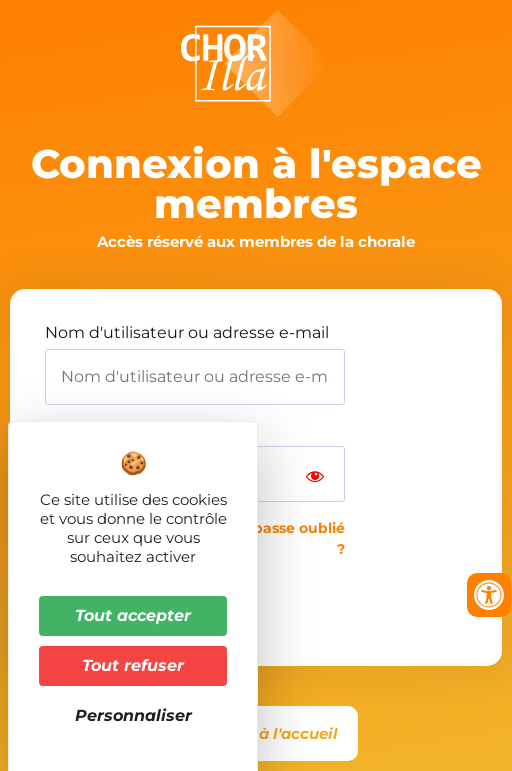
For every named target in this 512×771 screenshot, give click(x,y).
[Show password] (315, 474)
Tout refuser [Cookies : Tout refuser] (133, 665)
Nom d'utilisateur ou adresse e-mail (187, 333)
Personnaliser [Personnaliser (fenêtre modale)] (133, 715)
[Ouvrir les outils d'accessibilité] (489, 595)
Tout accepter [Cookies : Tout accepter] (133, 615)
